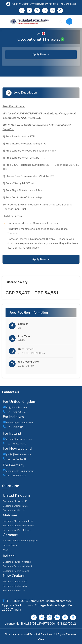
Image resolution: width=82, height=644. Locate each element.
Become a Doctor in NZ (15, 586)
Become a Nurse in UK (15, 501)
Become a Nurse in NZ (15, 582)
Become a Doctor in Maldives (18, 526)
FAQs (6, 550)
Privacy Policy (10, 545)
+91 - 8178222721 (14, 459)
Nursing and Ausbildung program (20, 541)
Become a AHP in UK (14, 510)
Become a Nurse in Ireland (17, 562)
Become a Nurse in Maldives (18, 521)
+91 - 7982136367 (14, 412)
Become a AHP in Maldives (17, 530)
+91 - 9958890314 (14, 476)
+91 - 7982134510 (14, 427)
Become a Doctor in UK (15, 506)
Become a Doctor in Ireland (17, 566)
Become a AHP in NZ (14, 591)
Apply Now (41, 54)
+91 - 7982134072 (14, 444)
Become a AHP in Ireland (16, 571)
